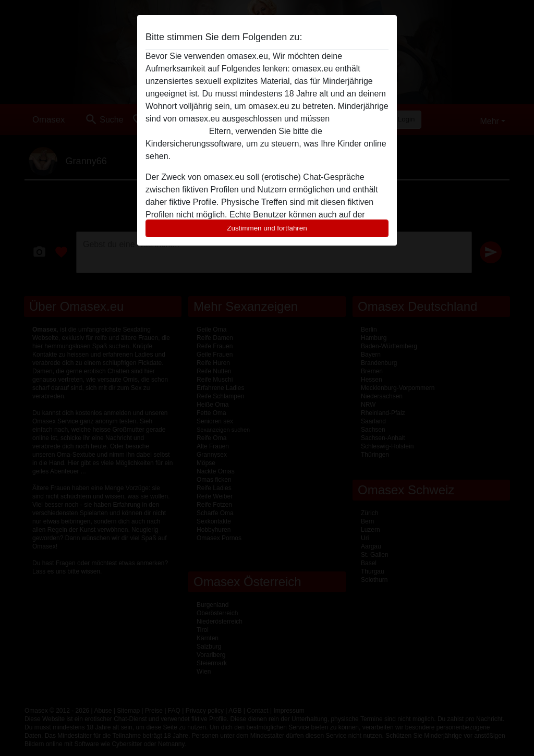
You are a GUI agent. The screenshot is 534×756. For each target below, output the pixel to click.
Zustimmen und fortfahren (267, 228)
